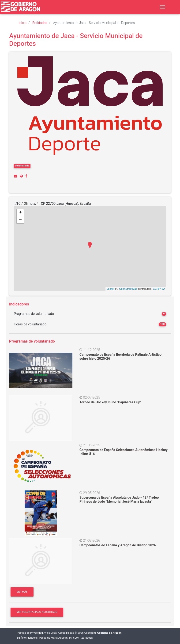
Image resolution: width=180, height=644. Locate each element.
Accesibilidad (66, 633)
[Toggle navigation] (162, 7)
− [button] (20, 220)
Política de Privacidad (30, 633)
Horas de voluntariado (30, 324)
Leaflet (111, 289)
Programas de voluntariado (34, 314)
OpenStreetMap (128, 289)
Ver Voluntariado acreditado (37, 612)
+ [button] (20, 213)
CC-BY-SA (159, 289)
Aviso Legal (51, 633)
